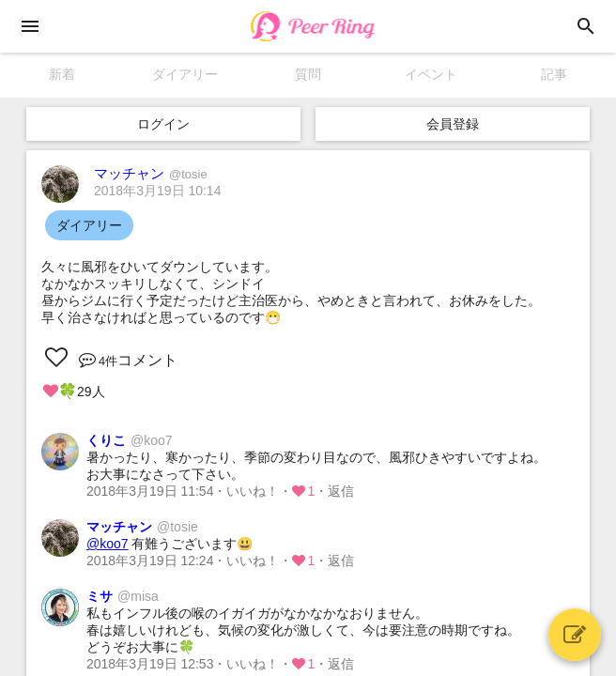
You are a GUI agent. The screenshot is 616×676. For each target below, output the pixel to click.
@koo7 (108, 544)
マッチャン (151, 173)
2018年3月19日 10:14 (157, 191)
